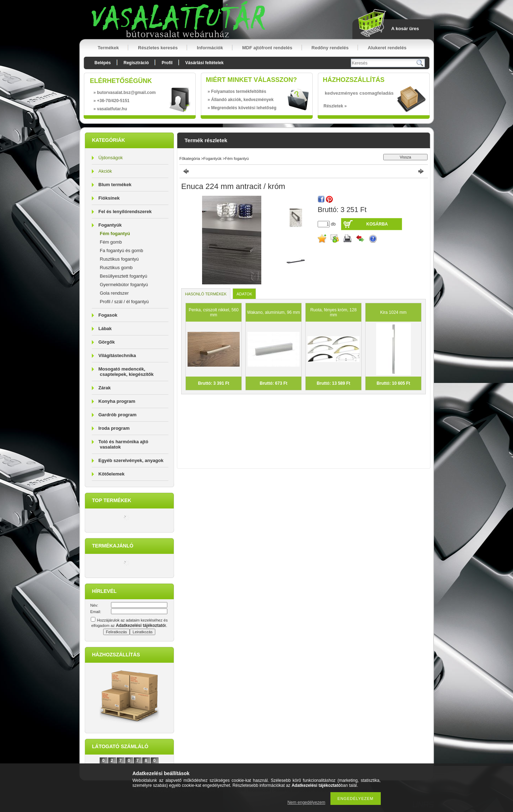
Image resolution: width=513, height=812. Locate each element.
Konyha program (117, 401)
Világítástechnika (117, 355)
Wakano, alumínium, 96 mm (274, 312)
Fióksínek (109, 198)
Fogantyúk (110, 225)
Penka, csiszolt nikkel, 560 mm (214, 312)
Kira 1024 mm (393, 312)
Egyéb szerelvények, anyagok (131, 460)
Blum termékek (115, 185)
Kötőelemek (112, 474)
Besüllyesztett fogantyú (124, 276)
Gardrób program (118, 415)
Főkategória (190, 158)
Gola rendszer (115, 293)
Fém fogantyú (115, 233)
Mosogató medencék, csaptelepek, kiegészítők (126, 372)
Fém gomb (111, 242)
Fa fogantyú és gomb (122, 251)
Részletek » (335, 106)
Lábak (105, 329)
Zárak (105, 388)
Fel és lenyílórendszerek (125, 212)
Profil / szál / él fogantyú (124, 302)
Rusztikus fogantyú (119, 259)
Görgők (107, 342)
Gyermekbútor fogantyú (124, 285)
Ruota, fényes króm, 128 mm (333, 312)
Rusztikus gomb (116, 268)
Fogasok (108, 315)
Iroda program (114, 428)
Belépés (103, 63)
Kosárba (377, 224)
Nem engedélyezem (306, 802)
